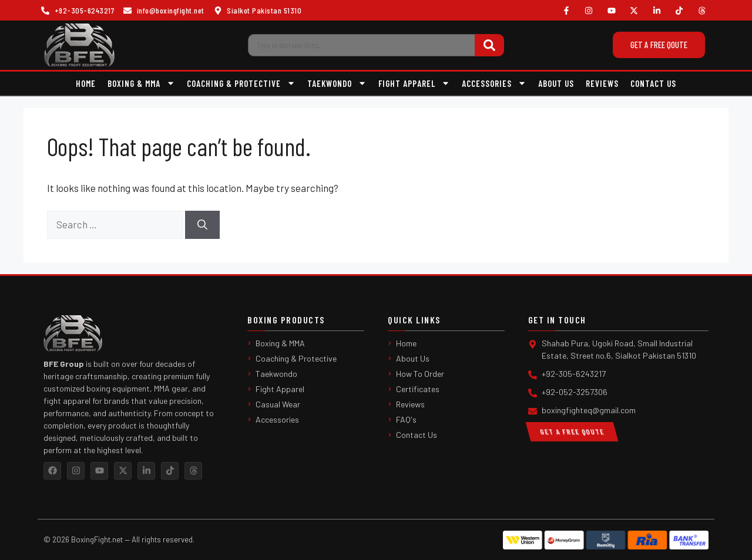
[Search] (489, 45)
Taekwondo (337, 83)
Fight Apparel (414, 83)
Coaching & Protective (241, 83)
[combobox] (361, 45)
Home (86, 83)
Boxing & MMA (141, 83)
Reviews (602, 83)
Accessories (494, 83)
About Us (556, 83)
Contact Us (653, 83)
